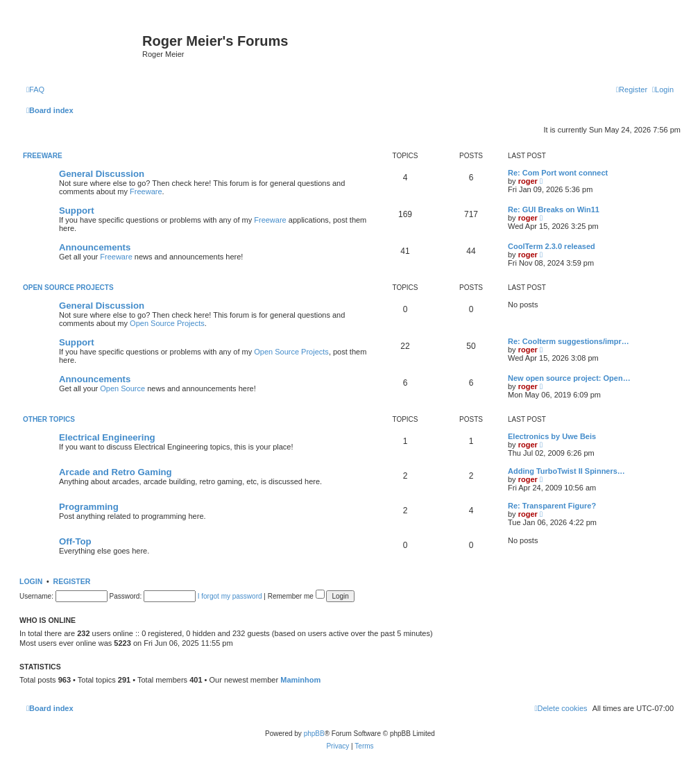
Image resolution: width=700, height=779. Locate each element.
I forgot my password (230, 596)
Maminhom (300, 680)
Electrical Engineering (107, 437)
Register (72, 581)
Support (77, 211)
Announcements (95, 247)
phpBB (314, 734)
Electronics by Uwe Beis (552, 436)
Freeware (43, 156)
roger (528, 181)
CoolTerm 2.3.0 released (552, 246)
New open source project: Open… (569, 378)
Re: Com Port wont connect (558, 173)
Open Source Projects (68, 288)
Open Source (122, 388)
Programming (89, 507)
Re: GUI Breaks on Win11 (554, 209)
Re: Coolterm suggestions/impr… (569, 341)
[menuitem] (35, 89)
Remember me (296, 596)
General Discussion (102, 174)
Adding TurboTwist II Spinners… (566, 471)
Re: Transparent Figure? (552, 506)
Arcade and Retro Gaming (116, 472)
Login (31, 581)
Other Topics (49, 419)
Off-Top (75, 541)
